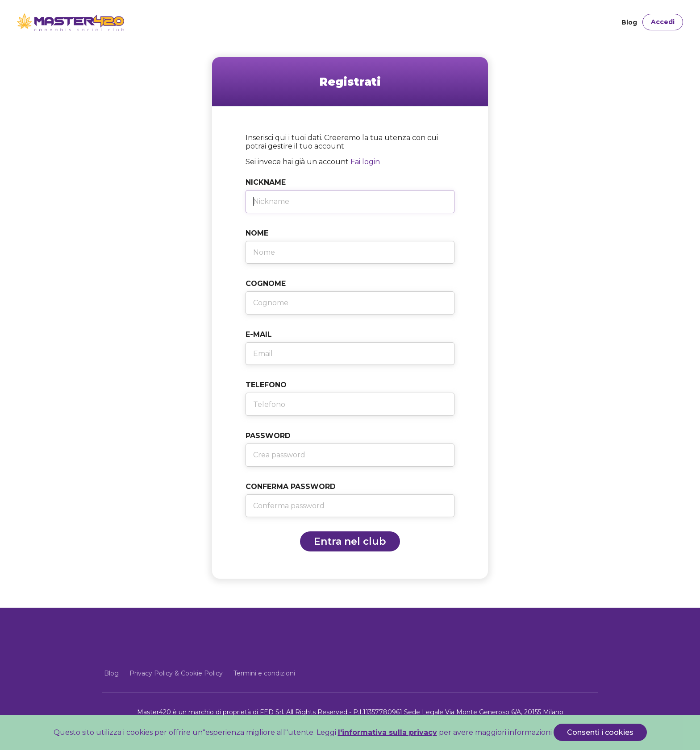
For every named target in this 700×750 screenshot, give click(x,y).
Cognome (266, 284)
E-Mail (259, 334)
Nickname (266, 182)
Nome (257, 233)
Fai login (365, 162)
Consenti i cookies (600, 732)
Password (268, 436)
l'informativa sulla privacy (387, 732)
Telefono (266, 385)
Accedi (663, 22)
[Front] (47, 22)
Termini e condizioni (264, 673)
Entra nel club (350, 541)
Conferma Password (291, 487)
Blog (629, 22)
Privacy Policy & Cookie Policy (176, 673)
